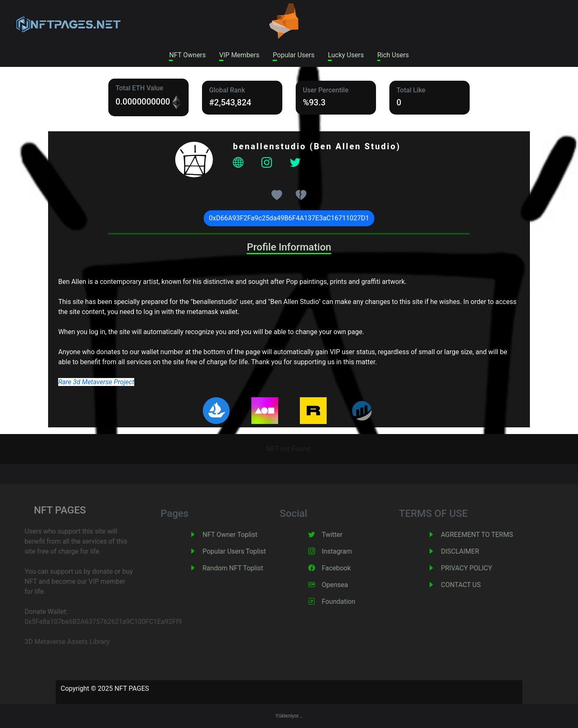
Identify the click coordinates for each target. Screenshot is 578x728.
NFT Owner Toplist (240, 535)
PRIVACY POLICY (477, 568)
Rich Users (393, 55)
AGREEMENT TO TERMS (487, 535)
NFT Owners (187, 55)
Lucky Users (346, 55)
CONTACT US (471, 585)
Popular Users (294, 55)
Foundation (349, 602)
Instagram (347, 551)
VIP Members (239, 55)
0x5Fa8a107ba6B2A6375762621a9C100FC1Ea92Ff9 (94, 622)
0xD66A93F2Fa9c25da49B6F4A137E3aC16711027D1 (289, 218)
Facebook (347, 568)
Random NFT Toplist (243, 568)
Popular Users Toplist (245, 551)
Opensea (345, 585)
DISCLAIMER (470, 551)
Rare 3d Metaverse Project (96, 382)
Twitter (342, 535)
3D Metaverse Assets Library (58, 642)
